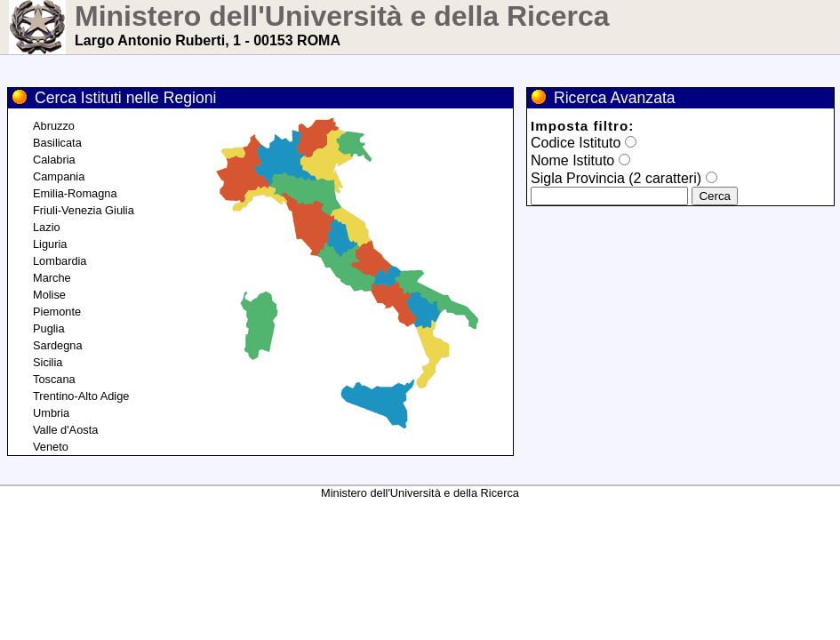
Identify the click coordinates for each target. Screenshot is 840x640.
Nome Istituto (572, 160)
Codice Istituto (576, 143)
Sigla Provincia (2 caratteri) (616, 178)
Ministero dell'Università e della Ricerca (342, 16)
